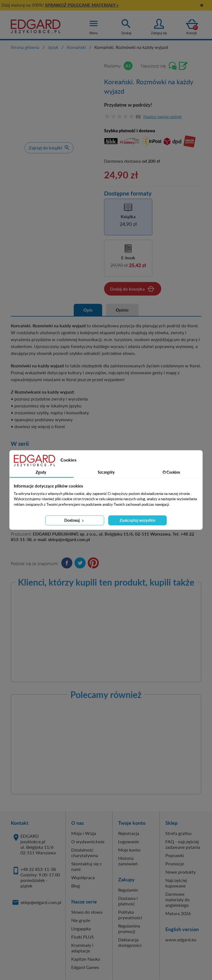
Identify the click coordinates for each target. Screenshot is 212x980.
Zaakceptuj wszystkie (137, 520)
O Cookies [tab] (171, 472)
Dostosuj (75, 520)
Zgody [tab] (41, 472)
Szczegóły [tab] (106, 472)
